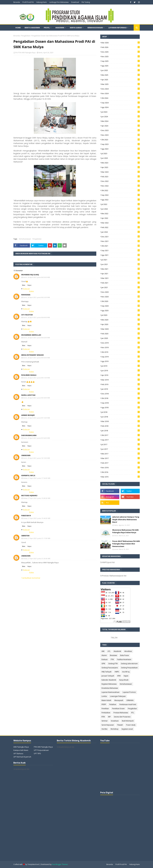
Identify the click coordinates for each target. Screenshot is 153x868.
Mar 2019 (121, 380)
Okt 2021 (121, 246)
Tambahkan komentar (31, 578)
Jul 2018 (121, 412)
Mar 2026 (121, 43)
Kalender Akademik (109, 680)
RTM (103, 717)
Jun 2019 (121, 371)
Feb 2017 (121, 463)
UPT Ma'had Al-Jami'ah (22, 757)
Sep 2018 (121, 403)
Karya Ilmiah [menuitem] (76, 28)
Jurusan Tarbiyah (108, 676)
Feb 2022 (121, 227)
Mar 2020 (121, 329)
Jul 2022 (121, 204)
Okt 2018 (121, 398)
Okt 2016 (121, 472)
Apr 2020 (121, 324)
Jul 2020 (121, 315)
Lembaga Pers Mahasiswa (59, 2)
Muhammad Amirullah (31, 335)
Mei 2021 (121, 269)
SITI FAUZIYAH (27, 315)
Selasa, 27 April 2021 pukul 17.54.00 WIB (37, 478)
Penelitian (105, 709)
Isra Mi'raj (126, 672)
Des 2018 (121, 394)
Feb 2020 (121, 334)
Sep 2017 (121, 440)
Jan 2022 (121, 232)
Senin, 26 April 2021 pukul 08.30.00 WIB (36, 277)
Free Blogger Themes (60, 864)
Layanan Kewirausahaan (111, 692)
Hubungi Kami (42, 2)
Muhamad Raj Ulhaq (30, 275)
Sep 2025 (121, 61)
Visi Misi (104, 729)
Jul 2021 (121, 260)
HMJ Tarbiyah (106, 672)
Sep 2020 (121, 306)
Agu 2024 (121, 107)
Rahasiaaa (26, 295)
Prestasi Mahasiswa (121, 713)
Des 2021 (121, 237)
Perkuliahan (106, 713)
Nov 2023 (121, 135)
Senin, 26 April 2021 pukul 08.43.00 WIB (36, 358)
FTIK (112, 659)
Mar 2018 (121, 421)
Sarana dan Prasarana (122, 717)
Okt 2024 (121, 98)
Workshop (115, 729)
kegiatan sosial (127, 729)
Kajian (126, 676)
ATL (109, 651)
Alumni (104, 655)
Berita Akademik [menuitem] (32, 28)
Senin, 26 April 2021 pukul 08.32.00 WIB (36, 297)
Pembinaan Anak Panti (128, 704)
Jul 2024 (121, 112)
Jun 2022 (121, 209)
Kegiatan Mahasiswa (109, 684)
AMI (103, 651)
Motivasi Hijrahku (29, 496)
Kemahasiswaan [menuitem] (95, 28)
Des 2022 (121, 181)
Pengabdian (26, 36)
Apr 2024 (121, 126)
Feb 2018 (121, 426)
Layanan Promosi (129, 692)
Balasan (26, 289)
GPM (103, 664)
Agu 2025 (121, 66)
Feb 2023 (121, 177)
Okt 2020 (121, 301)
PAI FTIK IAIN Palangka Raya (25, 53)
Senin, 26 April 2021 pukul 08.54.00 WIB (36, 398)
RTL (133, 713)
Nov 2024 (121, 93)
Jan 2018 (121, 431)
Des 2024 (121, 89)
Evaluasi (105, 659)
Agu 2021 (121, 255)
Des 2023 (121, 130)
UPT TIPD (37, 753)
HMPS (117, 672)
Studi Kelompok (128, 721)
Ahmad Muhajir (28, 415)
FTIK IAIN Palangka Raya (43, 747)
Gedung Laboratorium (129, 664)
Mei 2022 (121, 214)
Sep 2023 (121, 144)
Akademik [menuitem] (60, 28)
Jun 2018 (121, 417)
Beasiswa (113, 655)
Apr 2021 (121, 274)
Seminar (105, 721)
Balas (24, 285)
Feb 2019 (121, 384)
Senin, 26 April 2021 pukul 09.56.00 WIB (36, 438)
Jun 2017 (121, 449)
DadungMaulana (29, 435)
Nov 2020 (121, 297)
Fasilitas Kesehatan (124, 659)
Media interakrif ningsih (32, 355)
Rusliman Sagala (29, 375)
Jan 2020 (121, 338)
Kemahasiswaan (25, 239)
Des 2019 (121, 343)
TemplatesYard (33, 864)
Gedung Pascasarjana (110, 668)
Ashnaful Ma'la (28, 475)
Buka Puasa (125, 655)
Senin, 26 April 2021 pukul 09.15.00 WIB (36, 418)
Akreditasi (128, 651)
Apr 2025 (121, 80)
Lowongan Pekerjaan (118, 696)
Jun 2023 (121, 158)
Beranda (17, 2)
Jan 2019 (121, 389)
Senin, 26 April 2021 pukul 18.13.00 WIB (36, 458)
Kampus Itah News (21, 750)
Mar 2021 (121, 278)
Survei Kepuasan (108, 725)
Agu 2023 (121, 149)
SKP (109, 717)
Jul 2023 (121, 153)
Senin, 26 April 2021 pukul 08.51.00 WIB (36, 378)
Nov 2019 (121, 347)
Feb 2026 (121, 47)
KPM (119, 676)
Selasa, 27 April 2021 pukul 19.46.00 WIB (37, 518)
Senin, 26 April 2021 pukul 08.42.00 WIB (36, 338)
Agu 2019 (121, 361)
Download (75, 2)
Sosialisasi (115, 721)
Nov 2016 (121, 468)
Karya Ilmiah (124, 680)
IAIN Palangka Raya (21, 747)
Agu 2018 (121, 407)
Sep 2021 (121, 250)
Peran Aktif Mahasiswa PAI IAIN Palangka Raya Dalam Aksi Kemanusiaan (126, 544)
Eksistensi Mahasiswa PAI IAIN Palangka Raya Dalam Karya (125, 531)
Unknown (26, 455)
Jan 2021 (121, 287)
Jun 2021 (121, 264)
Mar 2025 (121, 84)
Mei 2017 (121, 454)
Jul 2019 (121, 366)
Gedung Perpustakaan (129, 668)
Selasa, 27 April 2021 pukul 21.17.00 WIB (37, 538)
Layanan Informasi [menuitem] (117, 28)
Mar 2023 (121, 172)
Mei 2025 (121, 75)
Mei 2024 (121, 121)
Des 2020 (121, 292)
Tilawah (120, 725)
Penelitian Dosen (118, 709)
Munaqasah (119, 700)
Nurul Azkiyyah (28, 395)
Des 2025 (121, 52)
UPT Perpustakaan (41, 750)
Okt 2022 (121, 190)
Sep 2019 (121, 357)
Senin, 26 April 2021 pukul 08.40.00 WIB (36, 317)
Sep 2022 (121, 195)
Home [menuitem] (18, 28)
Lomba (104, 696)
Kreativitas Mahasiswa (110, 688)
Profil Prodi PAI (28, 2)
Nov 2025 (121, 56)
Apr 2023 (121, 167)
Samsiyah (25, 536)
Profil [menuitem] (47, 28)
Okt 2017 (121, 435)
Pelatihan (113, 704)
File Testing (86, 2)
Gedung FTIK (113, 664)
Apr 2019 (121, 375)
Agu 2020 (121, 310)
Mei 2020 (121, 320)
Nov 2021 (121, 241)
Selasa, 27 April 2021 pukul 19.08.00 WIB (37, 498)
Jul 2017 (121, 444)
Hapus (29, 285)
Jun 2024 (121, 117)
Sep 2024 (121, 103)
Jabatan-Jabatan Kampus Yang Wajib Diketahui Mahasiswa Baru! (126, 519)
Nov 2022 (121, 186)
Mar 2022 (121, 223)
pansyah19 (26, 516)
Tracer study (131, 725)
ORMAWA (130, 700)
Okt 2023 (121, 140)
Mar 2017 (121, 458)
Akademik (117, 651)
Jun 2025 (121, 70)
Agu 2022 (121, 200)
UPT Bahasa (18, 753)
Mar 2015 (121, 477)
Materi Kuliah (106, 700)
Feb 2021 (121, 283)
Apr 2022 (121, 218)
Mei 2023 (121, 163)
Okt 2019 (121, 352)
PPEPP (104, 704)
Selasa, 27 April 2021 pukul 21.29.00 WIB (37, 558)
